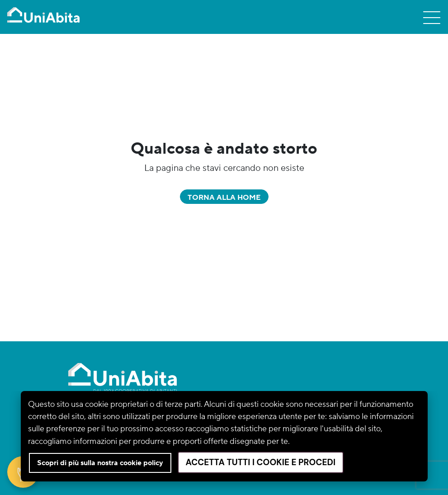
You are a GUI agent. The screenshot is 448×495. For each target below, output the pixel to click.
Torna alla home (224, 198)
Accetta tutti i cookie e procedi (261, 462)
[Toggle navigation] (432, 17)
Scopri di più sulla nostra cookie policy (100, 463)
